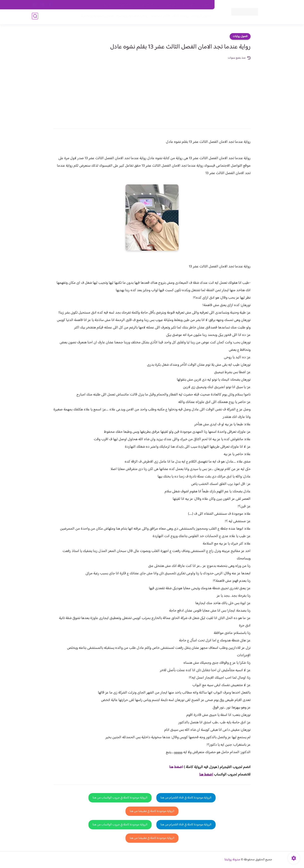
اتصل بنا (205, 5)
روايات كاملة (180, 17)
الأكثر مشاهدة (160, 17)
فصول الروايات (200, 17)
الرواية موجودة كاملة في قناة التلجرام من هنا (186, 798)
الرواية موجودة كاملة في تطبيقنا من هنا (152, 811)
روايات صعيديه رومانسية (132, 17)
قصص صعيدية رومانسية (96, 17)
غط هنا (174, 767)
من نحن (171, 5)
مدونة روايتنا (232, 860)
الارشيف (107, 5)
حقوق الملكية (188, 5)
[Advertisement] (152, 91)
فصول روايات (240, 36)
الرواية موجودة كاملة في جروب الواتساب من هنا (120, 798)
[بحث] (35, 17)
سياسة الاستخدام (152, 5)
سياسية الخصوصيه (127, 5)
